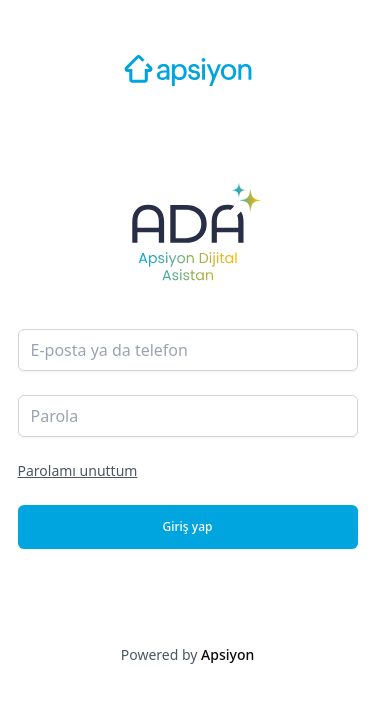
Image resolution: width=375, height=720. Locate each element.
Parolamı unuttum (78, 470)
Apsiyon (227, 654)
